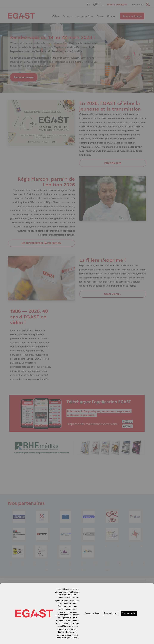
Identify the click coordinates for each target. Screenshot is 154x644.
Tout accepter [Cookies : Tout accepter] (129, 613)
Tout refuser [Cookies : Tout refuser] (110, 613)
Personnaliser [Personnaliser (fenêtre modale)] (92, 613)
